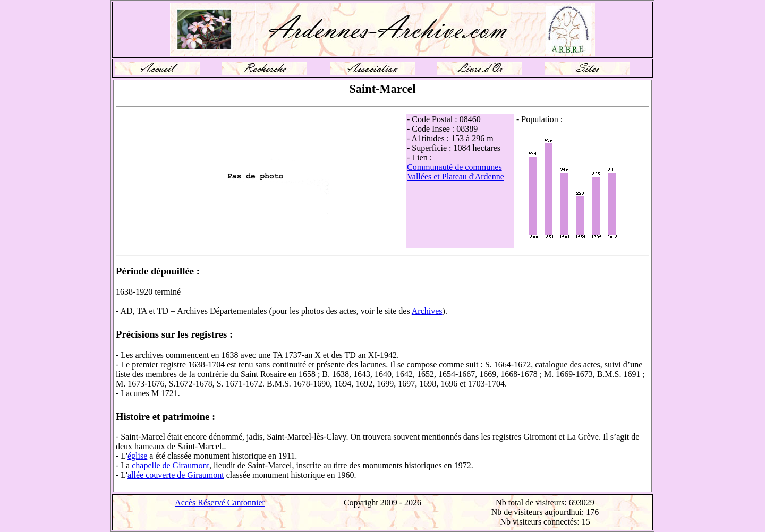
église (137, 456)
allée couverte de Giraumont (176, 475)
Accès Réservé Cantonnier (220, 503)
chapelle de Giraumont (171, 465)
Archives (427, 311)
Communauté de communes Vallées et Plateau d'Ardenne (456, 172)
